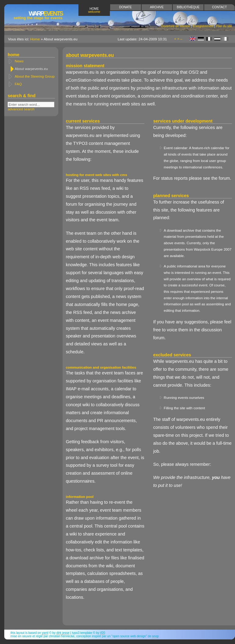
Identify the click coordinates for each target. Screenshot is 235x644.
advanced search (21, 109)
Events (38, 15)
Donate (126, 7)
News (19, 61)
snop (155, 636)
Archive (157, 7)
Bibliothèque (188, 7)
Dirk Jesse (63, 633)
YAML (45, 633)
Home (94, 10)
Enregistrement (203, 26)
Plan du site (224, 26)
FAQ (18, 84)
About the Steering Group (35, 76)
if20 (103, 633)
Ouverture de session (175, 26)
